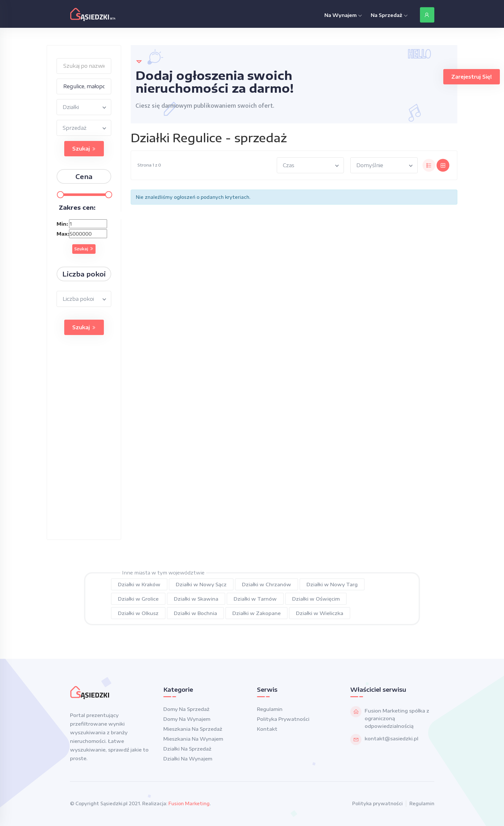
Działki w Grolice (138, 599)
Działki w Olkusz (138, 613)
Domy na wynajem (187, 719)
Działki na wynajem (188, 759)
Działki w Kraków (139, 584)
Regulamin (270, 709)
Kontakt (267, 729)
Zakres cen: (77, 207)
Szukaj (84, 149)
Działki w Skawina (196, 599)
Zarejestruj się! (472, 77)
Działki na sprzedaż (187, 749)
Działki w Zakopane (256, 613)
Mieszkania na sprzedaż (193, 729)
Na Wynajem (343, 15)
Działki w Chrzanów (267, 584)
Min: (62, 224)
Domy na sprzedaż (186, 709)
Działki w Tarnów (255, 599)
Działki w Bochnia (195, 613)
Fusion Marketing (189, 803)
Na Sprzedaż (389, 15)
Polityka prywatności (283, 719)
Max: (62, 234)
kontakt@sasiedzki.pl (392, 738)
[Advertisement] (84, 444)
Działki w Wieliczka (320, 613)
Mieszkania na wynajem (193, 739)
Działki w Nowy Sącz (201, 584)
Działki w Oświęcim (316, 599)
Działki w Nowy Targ (332, 584)
